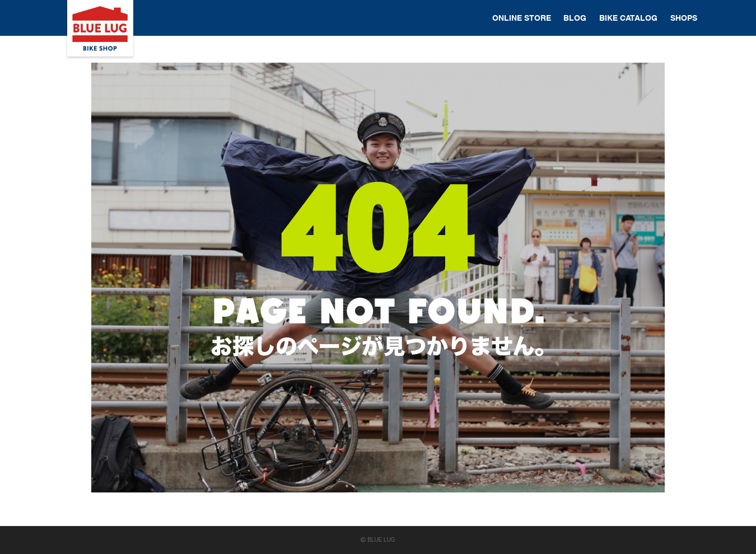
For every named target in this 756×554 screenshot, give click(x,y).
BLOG (575, 18)
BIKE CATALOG (628, 18)
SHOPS (684, 18)
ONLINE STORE (522, 18)
